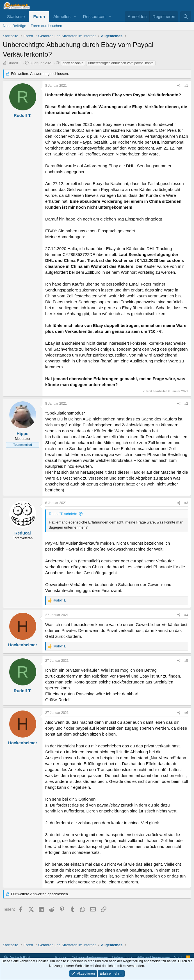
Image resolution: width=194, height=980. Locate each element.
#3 (186, 503)
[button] (75, 16)
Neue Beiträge (14, 26)
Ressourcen (94, 16)
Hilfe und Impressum (153, 957)
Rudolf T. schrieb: (63, 514)
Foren (39, 16)
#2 (186, 404)
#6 (186, 713)
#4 (186, 615)
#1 (186, 86)
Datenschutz (122, 957)
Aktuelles (62, 16)
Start (178, 957)
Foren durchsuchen (46, 26)
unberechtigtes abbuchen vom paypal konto (121, 63)
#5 (186, 661)
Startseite (16, 16)
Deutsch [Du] (17, 957)
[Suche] (186, 16)
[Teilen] (179, 86)
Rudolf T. (15, 63)
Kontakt (61, 957)
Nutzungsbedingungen (90, 957)
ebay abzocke (73, 63)
